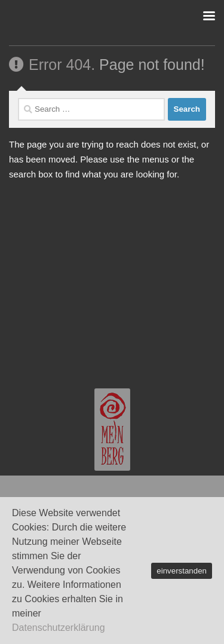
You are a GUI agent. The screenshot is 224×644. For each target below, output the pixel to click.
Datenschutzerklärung (59, 628)
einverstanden (182, 571)
